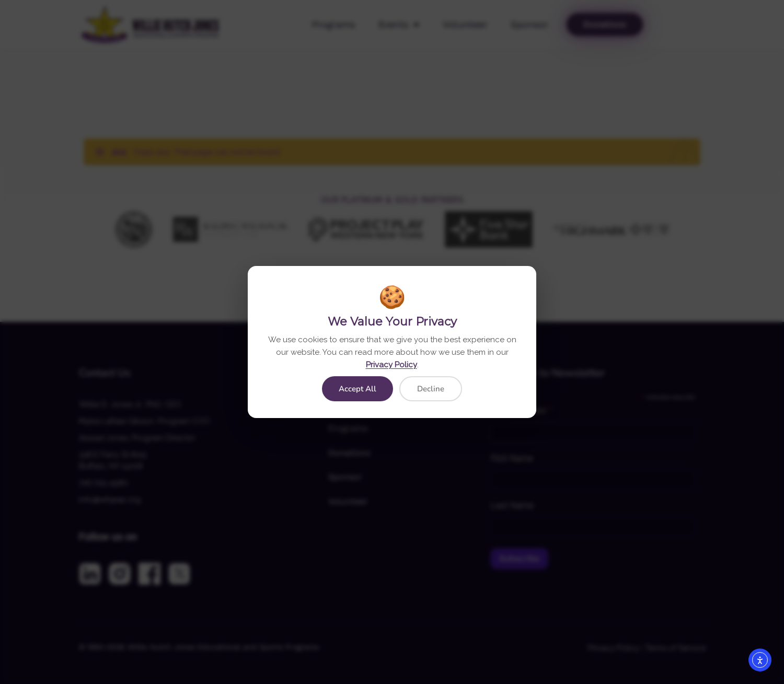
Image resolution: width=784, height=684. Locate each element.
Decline (431, 389)
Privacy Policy (391, 365)
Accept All (358, 389)
